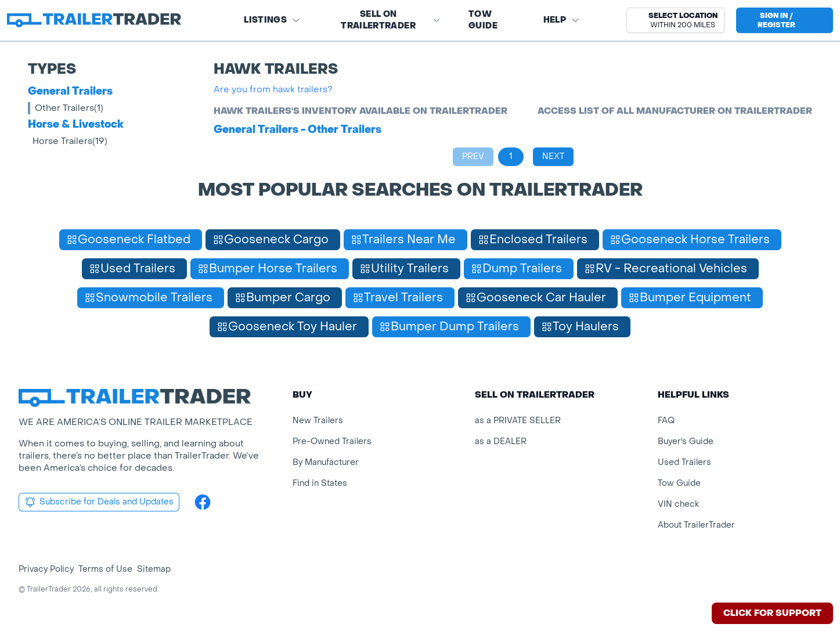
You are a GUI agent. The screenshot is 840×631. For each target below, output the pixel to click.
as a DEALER (501, 441)
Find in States (320, 483)
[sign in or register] (785, 20)
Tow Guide (483, 20)
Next (553, 156)
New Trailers (318, 421)
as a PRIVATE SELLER (518, 421)
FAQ (666, 421)
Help (562, 20)
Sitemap (154, 569)
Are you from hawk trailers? (273, 89)
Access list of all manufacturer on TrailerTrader (675, 111)
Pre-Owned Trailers (332, 441)
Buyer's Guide (686, 441)
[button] (675, 20)
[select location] (675, 20)
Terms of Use (105, 569)
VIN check (678, 504)
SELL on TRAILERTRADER (391, 20)
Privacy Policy (46, 569)
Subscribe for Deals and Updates (99, 502)
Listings (272, 20)
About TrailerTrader (696, 525)
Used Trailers (684, 462)
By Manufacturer (326, 462)
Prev (473, 156)
